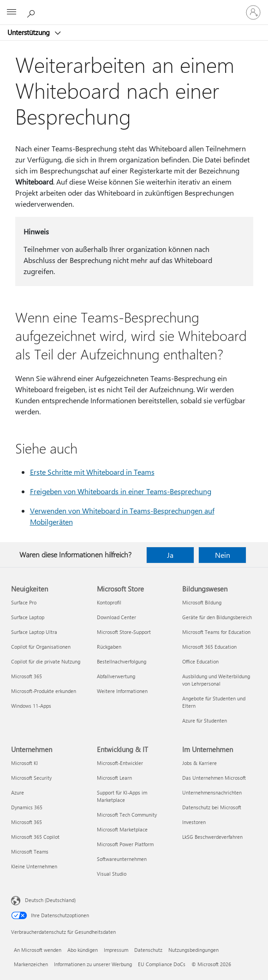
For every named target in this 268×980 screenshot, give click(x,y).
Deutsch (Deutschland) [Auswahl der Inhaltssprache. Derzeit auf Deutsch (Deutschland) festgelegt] (50, 900)
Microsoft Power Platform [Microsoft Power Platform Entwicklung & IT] (125, 844)
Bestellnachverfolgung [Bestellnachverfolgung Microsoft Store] (122, 661)
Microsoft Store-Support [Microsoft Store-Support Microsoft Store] (124, 632)
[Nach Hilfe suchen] (32, 12)
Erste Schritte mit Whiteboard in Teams (92, 472)
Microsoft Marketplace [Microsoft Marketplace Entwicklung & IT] (122, 829)
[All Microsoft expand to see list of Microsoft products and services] (12, 12)
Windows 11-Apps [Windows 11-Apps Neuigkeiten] (31, 706)
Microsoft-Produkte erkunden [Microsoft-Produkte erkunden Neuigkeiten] (44, 691)
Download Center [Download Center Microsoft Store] (116, 617)
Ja (170, 555)
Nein (223, 555)
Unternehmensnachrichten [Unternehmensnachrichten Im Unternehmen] (212, 792)
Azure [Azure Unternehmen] (18, 792)
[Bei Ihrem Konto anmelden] (253, 12)
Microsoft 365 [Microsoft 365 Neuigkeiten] (27, 676)
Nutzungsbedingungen (194, 950)
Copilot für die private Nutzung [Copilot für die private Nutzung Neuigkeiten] (46, 661)
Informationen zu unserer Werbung (93, 964)
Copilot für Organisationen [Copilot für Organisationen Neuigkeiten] (41, 647)
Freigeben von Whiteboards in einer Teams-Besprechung (121, 491)
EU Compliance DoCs (162, 964)
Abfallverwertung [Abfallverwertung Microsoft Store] (116, 676)
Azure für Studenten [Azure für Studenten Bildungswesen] (205, 720)
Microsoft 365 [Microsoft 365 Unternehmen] (27, 822)
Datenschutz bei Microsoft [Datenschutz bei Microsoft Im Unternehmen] (212, 807)
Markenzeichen (31, 964)
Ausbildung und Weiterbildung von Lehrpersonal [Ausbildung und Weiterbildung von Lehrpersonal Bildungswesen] (216, 680)
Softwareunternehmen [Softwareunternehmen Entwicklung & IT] (122, 859)
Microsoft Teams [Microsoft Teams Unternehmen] (30, 852)
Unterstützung (30, 32)
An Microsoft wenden (38, 950)
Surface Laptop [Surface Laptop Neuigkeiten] (28, 617)
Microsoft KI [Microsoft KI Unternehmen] (24, 763)
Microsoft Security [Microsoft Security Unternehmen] (31, 778)
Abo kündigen (83, 950)
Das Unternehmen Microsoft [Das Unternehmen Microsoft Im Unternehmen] (214, 778)
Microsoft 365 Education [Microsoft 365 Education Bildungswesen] (209, 647)
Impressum (116, 950)
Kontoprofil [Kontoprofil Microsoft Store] (109, 602)
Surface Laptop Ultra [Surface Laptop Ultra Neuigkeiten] (34, 632)
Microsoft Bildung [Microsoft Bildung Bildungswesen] (202, 602)
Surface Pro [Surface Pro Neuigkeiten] (24, 602)
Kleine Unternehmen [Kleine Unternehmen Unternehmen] (34, 866)
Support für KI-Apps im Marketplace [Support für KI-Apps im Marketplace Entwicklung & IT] (122, 796)
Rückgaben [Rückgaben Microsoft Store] (109, 647)
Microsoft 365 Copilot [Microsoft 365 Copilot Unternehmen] (35, 837)
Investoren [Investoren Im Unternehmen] (194, 822)
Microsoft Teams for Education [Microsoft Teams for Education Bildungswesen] (216, 632)
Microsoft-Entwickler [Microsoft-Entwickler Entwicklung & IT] (120, 763)
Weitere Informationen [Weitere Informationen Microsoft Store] (122, 691)
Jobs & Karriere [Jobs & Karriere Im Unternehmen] (200, 763)
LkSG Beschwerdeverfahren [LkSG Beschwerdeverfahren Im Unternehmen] (212, 837)
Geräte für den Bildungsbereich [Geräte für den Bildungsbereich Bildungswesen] (217, 617)
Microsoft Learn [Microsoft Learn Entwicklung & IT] (114, 778)
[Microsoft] (134, 7)
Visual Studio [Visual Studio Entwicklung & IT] (112, 874)
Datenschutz (148, 950)
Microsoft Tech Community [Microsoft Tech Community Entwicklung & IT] (127, 815)
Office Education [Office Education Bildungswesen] (200, 661)
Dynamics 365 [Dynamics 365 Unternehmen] (27, 807)
